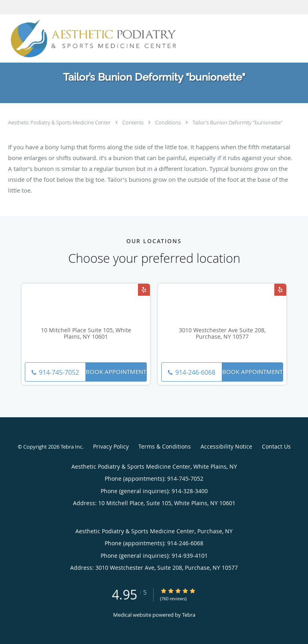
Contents (134, 122)
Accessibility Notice (226, 446)
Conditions (169, 122)
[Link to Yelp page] (144, 290)
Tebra (189, 615)
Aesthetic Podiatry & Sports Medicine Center (60, 122)
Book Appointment (116, 372)
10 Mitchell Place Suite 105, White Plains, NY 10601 (86, 334)
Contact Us (276, 446)
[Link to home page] (128, 39)
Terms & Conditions (165, 446)
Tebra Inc (71, 447)
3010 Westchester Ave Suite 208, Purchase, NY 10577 (222, 334)
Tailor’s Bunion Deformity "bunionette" (238, 122)
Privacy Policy (111, 446)
